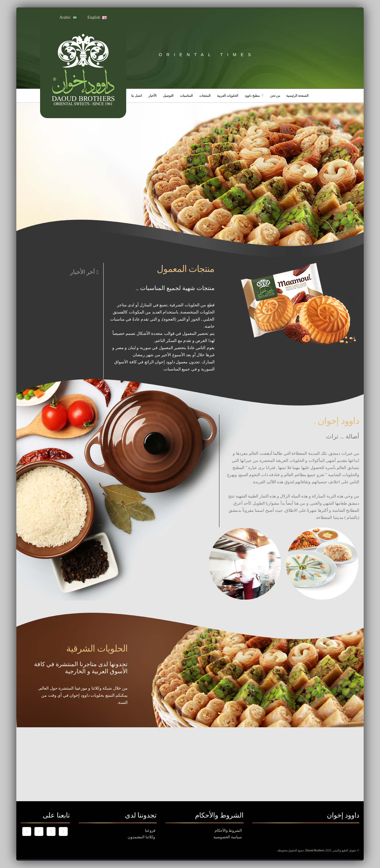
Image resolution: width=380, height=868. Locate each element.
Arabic (68, 17)
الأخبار (152, 96)
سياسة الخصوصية (228, 837)
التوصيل (168, 96)
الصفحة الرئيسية (297, 96)
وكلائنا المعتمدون (141, 837)
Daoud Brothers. (315, 850)
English (97, 17)
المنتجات (205, 96)
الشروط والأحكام (228, 831)
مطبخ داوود (252, 96)
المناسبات (186, 96)
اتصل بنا (137, 96)
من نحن (275, 96)
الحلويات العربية (228, 96)
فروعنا (150, 831)
